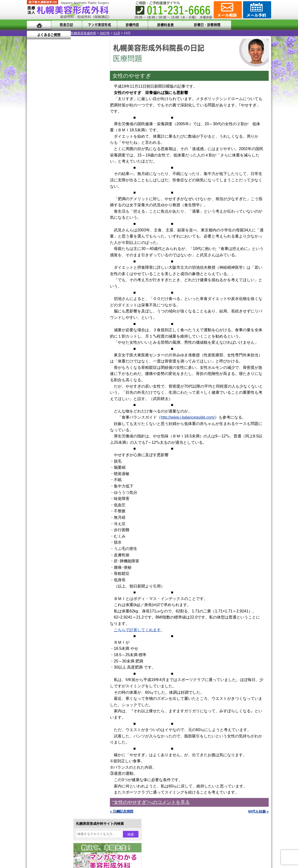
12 (70, 228)
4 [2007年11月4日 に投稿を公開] (35, 160)
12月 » (50, 192)
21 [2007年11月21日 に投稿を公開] (63, 175)
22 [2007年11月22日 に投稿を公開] (73, 175)
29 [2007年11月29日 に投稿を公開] (73, 182)
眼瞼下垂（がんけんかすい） (65, 430)
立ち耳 (48, 491)
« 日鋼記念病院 (122, 811)
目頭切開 (50, 561)
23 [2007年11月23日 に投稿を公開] (82, 175)
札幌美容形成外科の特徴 (55, 606)
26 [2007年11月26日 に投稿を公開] (45, 182)
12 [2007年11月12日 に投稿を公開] (45, 168)
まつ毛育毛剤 (53, 535)
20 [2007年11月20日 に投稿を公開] (54, 175)
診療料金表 (161, 25)
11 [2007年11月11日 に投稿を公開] (35, 168)
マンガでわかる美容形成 (98, 25)
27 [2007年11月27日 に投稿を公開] (54, 182)
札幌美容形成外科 (40, 33)
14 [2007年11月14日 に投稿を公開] (63, 168)
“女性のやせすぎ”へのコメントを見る (151, 802)
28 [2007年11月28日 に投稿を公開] (63, 182)
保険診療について (50, 641)
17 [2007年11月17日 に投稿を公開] (91, 168)
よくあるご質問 (249, 25)
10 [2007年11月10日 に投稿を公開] (91, 160)
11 (65, 228)
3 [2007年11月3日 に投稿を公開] (91, 153)
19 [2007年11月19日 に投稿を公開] (45, 175)
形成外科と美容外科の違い (57, 615)
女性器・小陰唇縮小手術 (62, 447)
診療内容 (129, 25)
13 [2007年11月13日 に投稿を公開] (54, 168)
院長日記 (66, 25)
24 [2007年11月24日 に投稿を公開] (91, 175)
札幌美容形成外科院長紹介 (57, 650)
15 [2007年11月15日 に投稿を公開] (73, 168)
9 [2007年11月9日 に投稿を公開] (82, 160)
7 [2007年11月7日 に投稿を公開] (63, 160)
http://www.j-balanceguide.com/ (188, 417)
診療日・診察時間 (203, 25)
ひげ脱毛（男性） (57, 517)
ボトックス (52, 570)
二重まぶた (52, 456)
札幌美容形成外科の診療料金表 (60, 632)
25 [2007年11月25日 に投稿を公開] (35, 182)
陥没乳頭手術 (53, 438)
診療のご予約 (256, 10)
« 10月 (35, 192)
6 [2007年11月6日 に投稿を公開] (54, 160)
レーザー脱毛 (53, 500)
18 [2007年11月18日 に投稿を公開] (35, 175)
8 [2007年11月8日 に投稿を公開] (73, 160)
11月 (73, 33)
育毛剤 (48, 526)
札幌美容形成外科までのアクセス (62, 623)
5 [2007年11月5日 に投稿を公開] (45, 160)
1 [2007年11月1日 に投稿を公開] (73, 153)
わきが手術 (61, 474)
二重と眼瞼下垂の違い (53, 465)
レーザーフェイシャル (60, 509)
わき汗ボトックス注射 (60, 482)
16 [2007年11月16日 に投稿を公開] (82, 168)
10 (60, 228)
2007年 (61, 33)
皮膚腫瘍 (50, 553)
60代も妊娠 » (258, 811)
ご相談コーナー (227, 10)
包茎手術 (50, 544)
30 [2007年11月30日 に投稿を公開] (82, 182)
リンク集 (43, 659)
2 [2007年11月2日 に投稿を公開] (82, 153)
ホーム (39, 25)
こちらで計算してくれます (137, 630)
